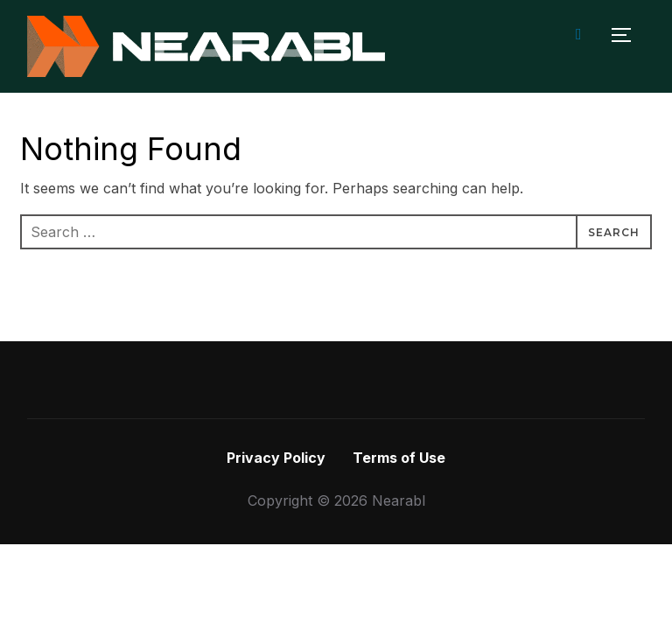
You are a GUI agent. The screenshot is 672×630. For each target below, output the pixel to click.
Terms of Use (399, 458)
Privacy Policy (276, 458)
